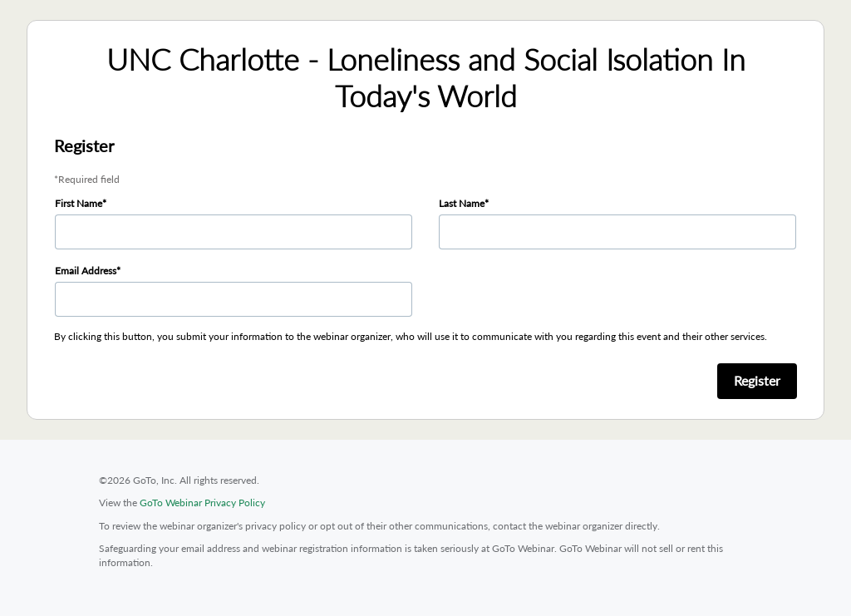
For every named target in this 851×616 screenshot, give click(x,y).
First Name (79, 203)
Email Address (86, 271)
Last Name (462, 203)
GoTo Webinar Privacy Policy (202, 503)
